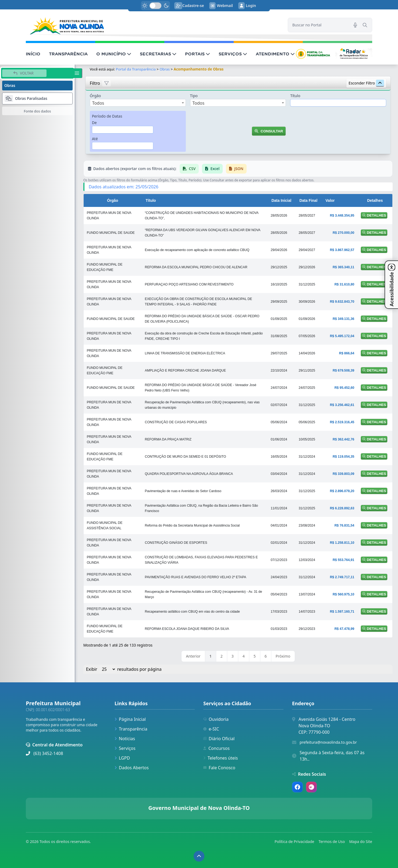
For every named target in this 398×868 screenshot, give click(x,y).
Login (247, 6)
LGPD (122, 758)
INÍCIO (33, 54)
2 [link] (222, 656)
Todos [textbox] (98, 103)
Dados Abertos (132, 768)
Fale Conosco (219, 768)
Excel (213, 169)
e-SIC (211, 729)
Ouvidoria (216, 719)
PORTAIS (198, 54)
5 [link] (255, 656)
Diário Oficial (219, 739)
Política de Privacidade (294, 841)
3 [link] (233, 656)
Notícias (125, 739)
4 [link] (244, 656)
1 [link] (211, 656)
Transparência (131, 729)
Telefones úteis (221, 758)
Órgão (95, 96)
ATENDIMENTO (275, 54)
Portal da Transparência (136, 69)
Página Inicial (130, 719)
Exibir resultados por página (124, 669)
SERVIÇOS (233, 54)
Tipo (194, 96)
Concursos (216, 748)
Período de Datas (107, 116)
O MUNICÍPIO (114, 54)
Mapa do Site (361, 841)
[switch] (155, 6)
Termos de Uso (332, 841)
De (94, 123)
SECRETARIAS (158, 54)
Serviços (125, 748)
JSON (236, 169)
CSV (189, 169)
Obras (165, 69)
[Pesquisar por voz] (355, 25)
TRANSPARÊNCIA (68, 54)
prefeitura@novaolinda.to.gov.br (328, 742)
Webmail (221, 6)
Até (95, 139)
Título (295, 96)
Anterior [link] (193, 656)
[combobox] (138, 103)
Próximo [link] (283, 656)
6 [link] (266, 656)
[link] (154, 25)
